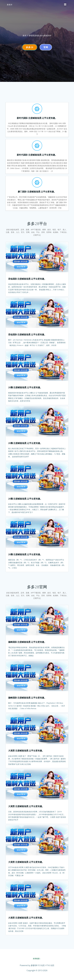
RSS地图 (41, 965)
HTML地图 (50, 965)
